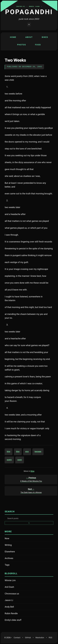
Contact (17, 638)
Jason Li (14, 600)
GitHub (29, 637)
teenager (39, 451)
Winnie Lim (14, 581)
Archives (9, 558)
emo (28, 451)
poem (21, 459)
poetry (10, 459)
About (29, 37)
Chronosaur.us (14, 594)
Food (38, 45)
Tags (7, 565)
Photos (22, 45)
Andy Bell (14, 607)
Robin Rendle (14, 614)
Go (29, 523)
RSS (50, 638)
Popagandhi (29, 12)
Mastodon (41, 637)
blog (10, 451)
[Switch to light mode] (29, 25)
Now (7, 538)
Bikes (45, 37)
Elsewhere (10, 552)
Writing (8, 545)
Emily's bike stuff (14, 620)
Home (13, 37)
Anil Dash (14, 587)
